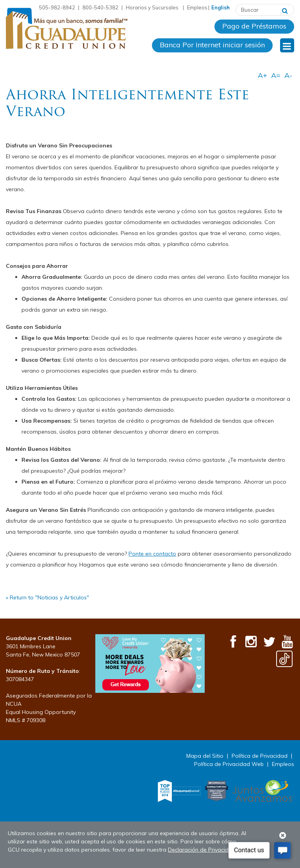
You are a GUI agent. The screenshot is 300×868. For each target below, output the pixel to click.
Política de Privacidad (260, 756)
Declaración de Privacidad (202, 850)
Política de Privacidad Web (229, 764)
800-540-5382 (100, 7)
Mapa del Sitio (205, 756)
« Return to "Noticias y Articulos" (47, 597)
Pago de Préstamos (254, 26)
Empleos (197, 7)
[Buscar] (285, 10)
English (221, 7)
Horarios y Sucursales (153, 7)
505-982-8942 (57, 7)
